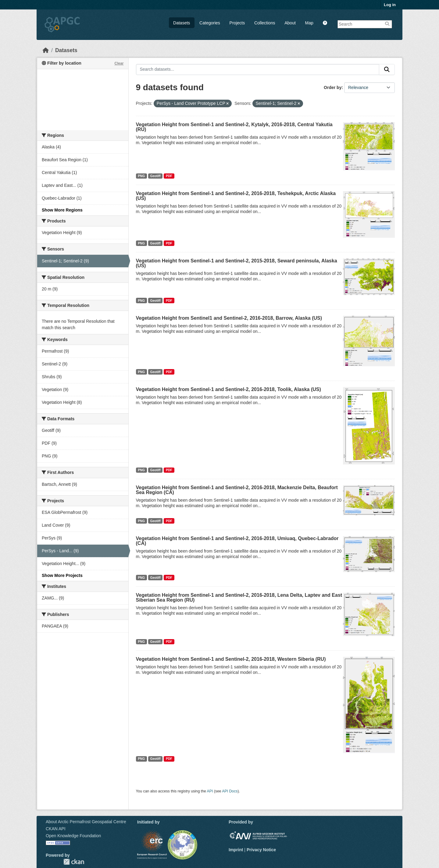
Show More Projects (62, 575)
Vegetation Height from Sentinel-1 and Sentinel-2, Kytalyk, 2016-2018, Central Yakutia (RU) (234, 127)
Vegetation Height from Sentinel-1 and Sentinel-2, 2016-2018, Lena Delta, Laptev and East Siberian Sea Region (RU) (239, 598)
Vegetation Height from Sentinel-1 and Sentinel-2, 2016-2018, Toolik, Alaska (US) (228, 389)
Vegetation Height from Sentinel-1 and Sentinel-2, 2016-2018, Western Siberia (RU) (231, 659)
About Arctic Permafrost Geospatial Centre (86, 822)
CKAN (74, 862)
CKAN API (56, 829)
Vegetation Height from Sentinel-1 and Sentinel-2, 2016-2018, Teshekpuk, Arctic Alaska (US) (236, 196)
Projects (237, 23)
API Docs (230, 791)
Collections (265, 23)
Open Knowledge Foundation (73, 836)
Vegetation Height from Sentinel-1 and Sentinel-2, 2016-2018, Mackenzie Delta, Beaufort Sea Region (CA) (237, 490)
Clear (119, 63)
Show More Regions (62, 210)
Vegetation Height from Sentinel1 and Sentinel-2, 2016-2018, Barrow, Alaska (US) (229, 318)
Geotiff (155, 176)
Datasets (182, 23)
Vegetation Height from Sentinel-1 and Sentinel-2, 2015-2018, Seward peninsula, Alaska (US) (237, 263)
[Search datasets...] (258, 69)
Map (309, 23)
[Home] (46, 50)
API (210, 791)
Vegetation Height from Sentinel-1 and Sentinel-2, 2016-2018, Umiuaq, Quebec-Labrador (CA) (237, 541)
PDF (169, 176)
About (290, 23)
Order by (333, 87)
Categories (210, 23)
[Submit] (387, 69)
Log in (390, 5)
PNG (141, 176)
